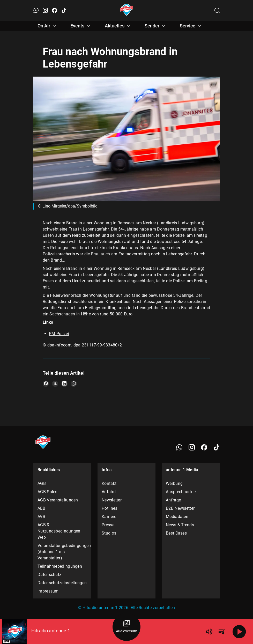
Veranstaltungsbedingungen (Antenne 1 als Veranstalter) (62, 552)
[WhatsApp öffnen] (36, 10)
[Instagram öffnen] (45, 10)
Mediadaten (177, 517)
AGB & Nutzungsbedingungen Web (59, 531)
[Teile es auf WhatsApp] (74, 384)
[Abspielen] (239, 632)
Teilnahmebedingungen (60, 566)
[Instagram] (192, 447)
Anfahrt (109, 492)
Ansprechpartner (181, 492)
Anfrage (173, 500)
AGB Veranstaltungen (58, 500)
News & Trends (180, 525)
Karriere (109, 517)
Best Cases (176, 533)
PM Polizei (59, 334)
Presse (108, 525)
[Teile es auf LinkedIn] (64, 384)
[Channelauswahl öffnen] (217, 10)
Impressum (48, 591)
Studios (109, 533)
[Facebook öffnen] (55, 10)
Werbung (174, 483)
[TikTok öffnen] (64, 10)
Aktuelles (118, 26)
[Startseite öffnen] (127, 10)
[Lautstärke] (209, 632)
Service (191, 26)
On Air (47, 26)
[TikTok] (217, 447)
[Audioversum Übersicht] (126, 627)
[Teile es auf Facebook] (46, 384)
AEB (41, 508)
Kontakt (109, 483)
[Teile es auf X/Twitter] (55, 384)
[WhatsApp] (179, 447)
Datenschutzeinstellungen (62, 583)
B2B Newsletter (180, 508)
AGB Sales (47, 492)
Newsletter (112, 500)
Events (81, 26)
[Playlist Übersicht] (222, 632)
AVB (41, 517)
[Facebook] (204, 447)
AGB (42, 483)
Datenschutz (49, 575)
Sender (156, 26)
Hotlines (109, 508)
